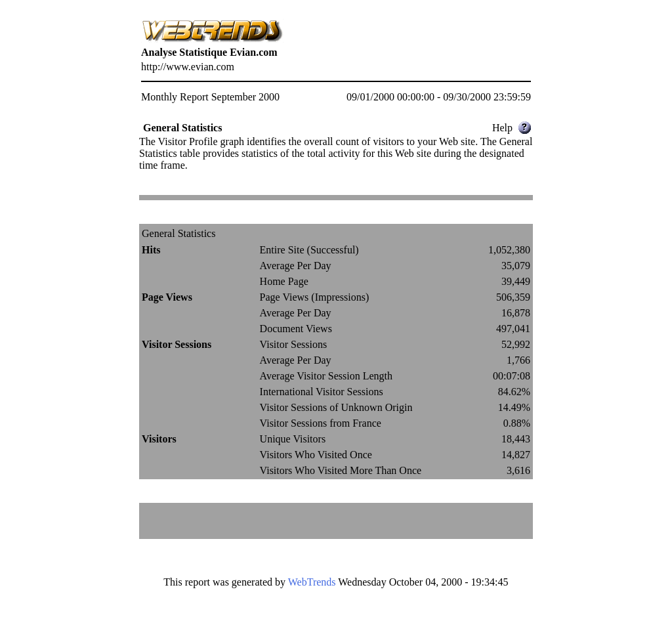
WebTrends (312, 582)
